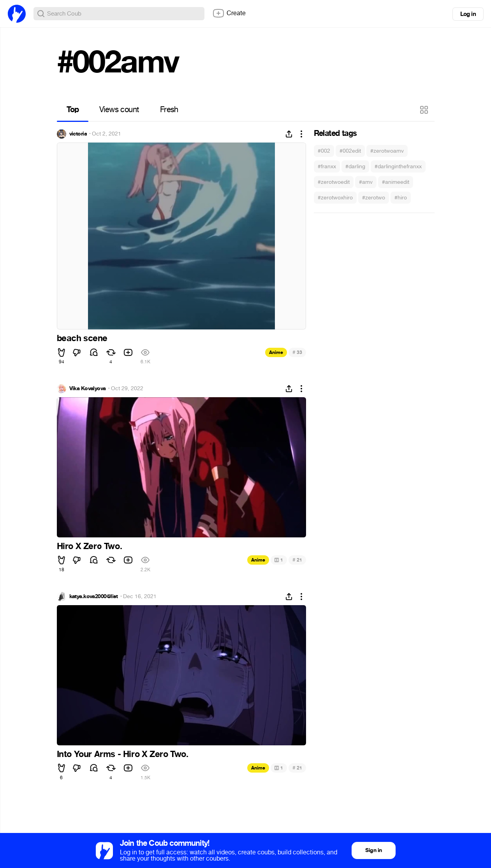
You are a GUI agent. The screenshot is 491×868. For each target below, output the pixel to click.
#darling (355, 166)
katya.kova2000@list (94, 597)
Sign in (373, 850)
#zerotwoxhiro (335, 198)
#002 (324, 151)
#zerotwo (374, 198)
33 (297, 352)
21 (297, 560)
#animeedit (396, 182)
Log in (468, 14)
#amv (366, 182)
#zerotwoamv (387, 151)
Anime (276, 352)
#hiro (401, 198)
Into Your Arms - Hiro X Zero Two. (123, 754)
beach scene (82, 338)
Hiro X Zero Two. (90, 546)
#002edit (350, 151)
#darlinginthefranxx (398, 166)
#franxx (327, 166)
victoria (78, 134)
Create (229, 13)
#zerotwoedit (334, 182)
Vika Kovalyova (88, 389)
